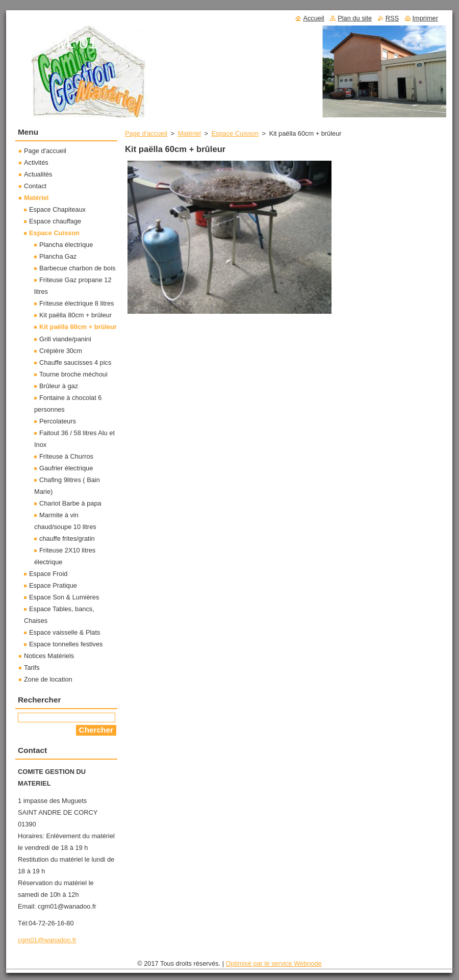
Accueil (313, 18)
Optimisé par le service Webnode (274, 963)
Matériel (189, 133)
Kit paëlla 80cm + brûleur (75, 315)
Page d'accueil (146, 133)
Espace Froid (48, 574)
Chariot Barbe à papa (70, 503)
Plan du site (355, 18)
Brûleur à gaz (59, 386)
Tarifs (32, 668)
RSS (392, 18)
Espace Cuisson (235, 133)
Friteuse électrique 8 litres (77, 303)
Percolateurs (58, 421)
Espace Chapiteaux (57, 209)
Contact (35, 186)
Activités (36, 162)
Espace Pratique (53, 585)
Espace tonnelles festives (66, 644)
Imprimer (425, 18)
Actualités (38, 174)
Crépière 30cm (61, 351)
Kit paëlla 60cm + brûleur (78, 327)
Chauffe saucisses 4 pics (75, 362)
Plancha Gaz (58, 256)
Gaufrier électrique (66, 468)
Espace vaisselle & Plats (65, 632)
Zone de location (48, 679)
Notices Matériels (49, 656)
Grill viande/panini (65, 339)
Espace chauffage (55, 221)
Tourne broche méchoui (73, 374)
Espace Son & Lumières (64, 597)
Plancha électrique (66, 245)
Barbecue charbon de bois (77, 268)
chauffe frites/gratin (67, 538)
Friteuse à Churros (66, 456)
